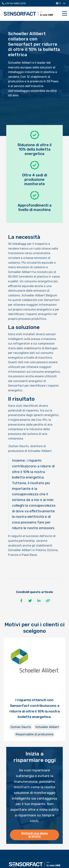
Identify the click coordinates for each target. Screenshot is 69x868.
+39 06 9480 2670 (14, 3)
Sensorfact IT (28, 14)
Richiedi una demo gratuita (35, 835)
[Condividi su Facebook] (21, 601)
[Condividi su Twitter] (30, 601)
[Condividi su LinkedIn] (39, 601)
